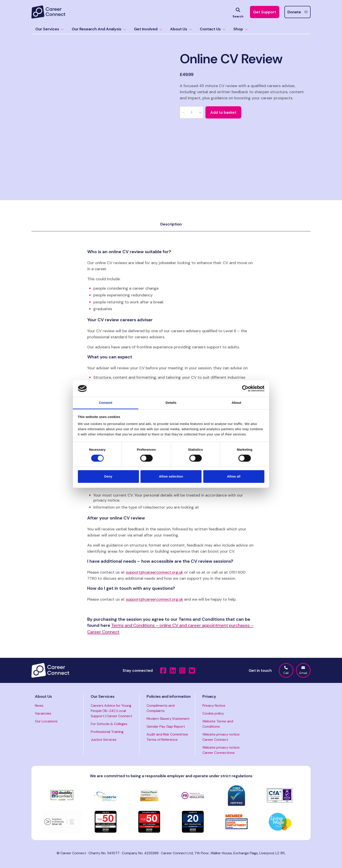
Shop (241, 29)
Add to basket (223, 112)
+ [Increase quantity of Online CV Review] (200, 112)
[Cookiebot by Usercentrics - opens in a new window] (245, 388)
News (39, 706)
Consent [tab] (106, 403)
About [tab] (236, 403)
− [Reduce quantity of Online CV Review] (183, 112)
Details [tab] (171, 403)
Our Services (50, 29)
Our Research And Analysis (99, 29)
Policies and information (169, 696)
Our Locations (46, 721)
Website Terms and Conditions (218, 724)
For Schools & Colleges (109, 724)
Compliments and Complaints (161, 708)
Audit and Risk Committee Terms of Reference (167, 737)
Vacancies (43, 713)
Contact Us (213, 29)
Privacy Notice (214, 706)
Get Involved (148, 29)
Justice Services (104, 740)
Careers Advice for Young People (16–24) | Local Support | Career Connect (111, 711)
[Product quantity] (192, 112)
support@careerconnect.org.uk (154, 572)
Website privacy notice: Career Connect (221, 737)
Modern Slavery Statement (168, 719)
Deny (108, 476)
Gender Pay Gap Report (166, 726)
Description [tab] (171, 224)
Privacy (209, 696)
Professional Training (107, 732)
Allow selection (171, 476)
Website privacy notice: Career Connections (221, 750)
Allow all (234, 476)
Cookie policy (213, 713)
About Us (181, 29)
